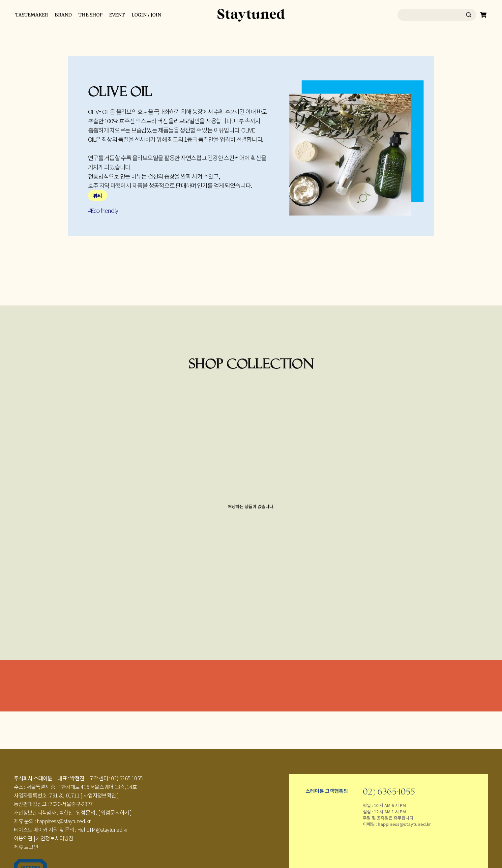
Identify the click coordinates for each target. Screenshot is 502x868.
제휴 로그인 (26, 847)
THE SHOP (90, 15)
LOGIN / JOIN (146, 15)
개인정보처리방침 (55, 838)
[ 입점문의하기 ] (115, 812)
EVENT (117, 15)
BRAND (63, 15)
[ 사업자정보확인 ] (100, 795)
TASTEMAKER (32, 15)
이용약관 (23, 838)
